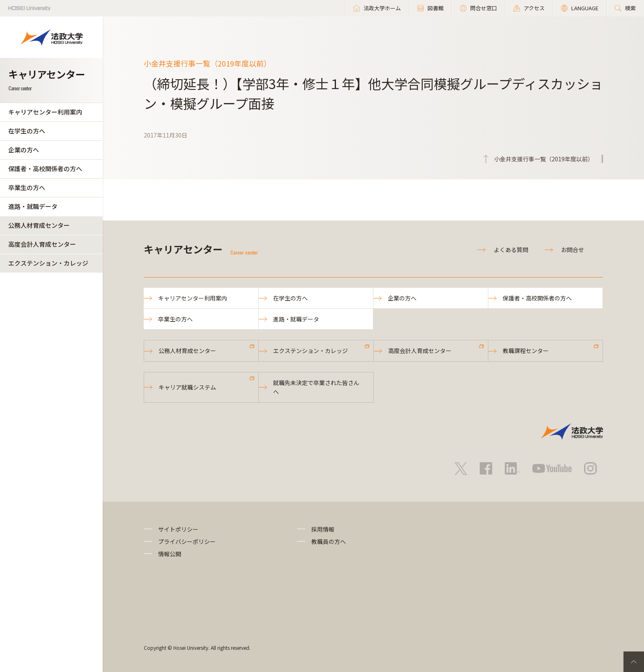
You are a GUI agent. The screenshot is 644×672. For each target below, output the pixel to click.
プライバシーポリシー (187, 541)
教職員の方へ (329, 541)
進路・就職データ (33, 206)
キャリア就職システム (187, 387)
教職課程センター (526, 351)
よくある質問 (511, 250)
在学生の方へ (27, 131)
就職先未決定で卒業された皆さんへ (316, 387)
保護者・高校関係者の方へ (45, 169)
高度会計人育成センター (42, 244)
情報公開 (170, 554)
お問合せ (573, 250)
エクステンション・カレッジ (48, 263)
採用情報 (323, 529)
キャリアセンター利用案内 (45, 112)
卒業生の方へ (27, 187)
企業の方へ (24, 150)
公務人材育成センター (39, 225)
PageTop (634, 662)
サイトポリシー (178, 529)
